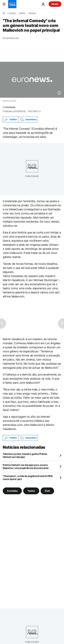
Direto (55, 4)
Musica (33, 13)
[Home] (4, 13)
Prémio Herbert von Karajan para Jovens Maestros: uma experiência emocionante (26, 466)
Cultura (12, 13)
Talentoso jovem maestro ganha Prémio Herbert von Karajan (25, 455)
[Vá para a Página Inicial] (12, 4)
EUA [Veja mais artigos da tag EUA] (47, 491)
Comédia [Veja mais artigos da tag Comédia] (12, 491)
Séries (22, 13)
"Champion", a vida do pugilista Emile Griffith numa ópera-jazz (28, 478)
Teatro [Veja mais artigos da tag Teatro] (31, 491)
